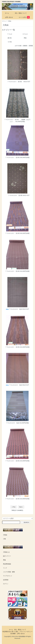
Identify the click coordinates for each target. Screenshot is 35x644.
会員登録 (6, 580)
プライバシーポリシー (26, 632)
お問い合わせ (8, 17)
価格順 (25, 46)
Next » (21, 507)
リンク (5, 568)
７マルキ (10, 34)
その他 (10, 42)
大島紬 (9, 21)
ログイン (6, 584)
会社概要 (13, 634)
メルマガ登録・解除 (9, 572)
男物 (25, 38)
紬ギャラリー (7, 556)
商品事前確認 (7, 564)
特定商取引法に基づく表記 (10, 632)
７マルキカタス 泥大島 (14, 82)
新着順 (31, 46)
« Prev (14, 507)
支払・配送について (19, 13)
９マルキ (25, 34)
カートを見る (23, 17)
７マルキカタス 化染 (14, 309)
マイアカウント (8, 576)
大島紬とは (6, 552)
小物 (4, 539)
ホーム (6, 13)
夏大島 (10, 38)
